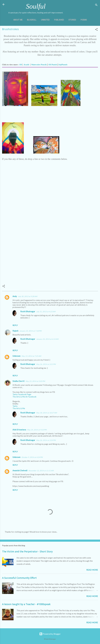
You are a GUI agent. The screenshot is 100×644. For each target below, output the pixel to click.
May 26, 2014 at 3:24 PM (46, 440)
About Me (18, 20)
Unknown (16, 356)
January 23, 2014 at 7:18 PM (30, 331)
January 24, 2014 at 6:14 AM (47, 339)
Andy (15, 296)
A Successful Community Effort (19, 578)
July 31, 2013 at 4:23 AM (46, 312)
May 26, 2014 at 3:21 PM (46, 364)
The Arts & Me (19, 408)
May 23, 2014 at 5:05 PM (35, 381)
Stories (72, 20)
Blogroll (32, 20)
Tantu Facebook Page (22, 394)
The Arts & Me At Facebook (24, 397)
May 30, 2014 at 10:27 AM (47, 413)
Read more (92, 570)
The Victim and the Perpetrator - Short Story (27, 552)
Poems (84, 20)
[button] (96, 30)
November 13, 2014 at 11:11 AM (41, 471)
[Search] (96, 5)
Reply (15, 325)
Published (59, 20)
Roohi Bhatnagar (28, 311)
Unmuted (45, 20)
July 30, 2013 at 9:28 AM (28, 296)
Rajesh (15, 331)
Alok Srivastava (19, 430)
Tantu (15, 406)
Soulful (36, 6)
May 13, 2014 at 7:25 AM (31, 356)
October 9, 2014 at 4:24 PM (32, 457)
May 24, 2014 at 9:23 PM (37, 430)
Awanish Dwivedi (20, 470)
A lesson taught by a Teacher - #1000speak (26, 604)
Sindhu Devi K (18, 381)
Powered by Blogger (50, 634)
